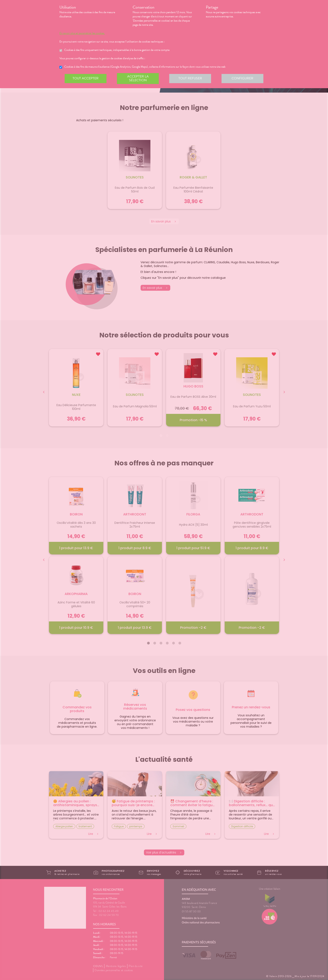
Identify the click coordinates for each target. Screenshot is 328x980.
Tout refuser (190, 78)
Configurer (242, 78)
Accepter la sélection (138, 78)
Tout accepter (86, 78)
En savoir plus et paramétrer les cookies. (82, 33)
